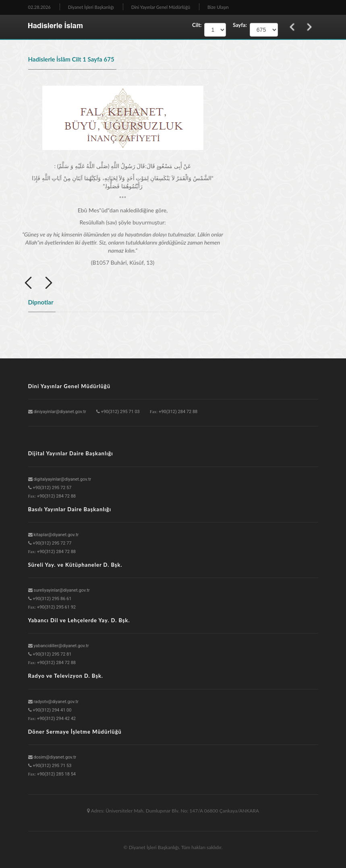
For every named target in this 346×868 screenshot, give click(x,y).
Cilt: (197, 25)
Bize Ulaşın (218, 7)
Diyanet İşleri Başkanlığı (91, 7)
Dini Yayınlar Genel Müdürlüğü (161, 7)
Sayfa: (238, 25)
